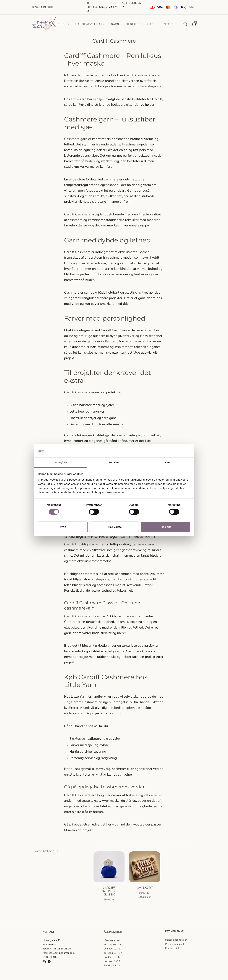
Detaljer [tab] (114, 462)
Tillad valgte (114, 527)
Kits (150, 24)
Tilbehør (133, 24)
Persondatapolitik (175, 944)
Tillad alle (165, 527)
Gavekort (145, 888)
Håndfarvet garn (90, 24)
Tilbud (64, 24)
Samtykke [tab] (61, 462)
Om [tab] (167, 462)
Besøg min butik (43, 7)
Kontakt (166, 24)
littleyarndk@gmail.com (62, 953)
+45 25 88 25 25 (132, 5)
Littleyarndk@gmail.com (103, 7)
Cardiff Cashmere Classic (109, 891)
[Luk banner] (189, 451)
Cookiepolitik (172, 948)
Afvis (63, 527)
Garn (115, 24)
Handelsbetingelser (176, 940)
